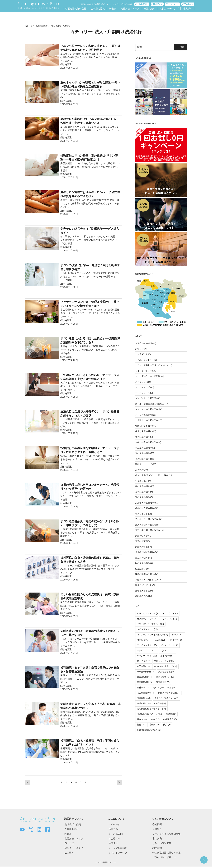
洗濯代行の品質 (73, 824)
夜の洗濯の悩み (143, 459)
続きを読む (66, 64)
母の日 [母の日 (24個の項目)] (158, 687)
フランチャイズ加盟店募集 (167, 834)
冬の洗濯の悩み (143, 437)
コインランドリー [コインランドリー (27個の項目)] (147, 629)
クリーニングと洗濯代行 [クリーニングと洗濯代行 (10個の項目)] (150, 624)
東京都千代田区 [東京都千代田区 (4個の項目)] (146, 672)
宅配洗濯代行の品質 (76, 9)
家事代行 (139, 470)
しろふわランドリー (145, 360)
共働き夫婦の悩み (144, 431)
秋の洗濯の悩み (143, 563)
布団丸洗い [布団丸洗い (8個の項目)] (144, 666)
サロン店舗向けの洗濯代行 (61, 26)
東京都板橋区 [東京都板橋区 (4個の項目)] (145, 677)
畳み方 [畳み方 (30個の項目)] (142, 719)
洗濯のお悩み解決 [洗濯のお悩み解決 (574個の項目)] (169, 693)
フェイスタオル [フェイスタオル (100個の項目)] (147, 645)
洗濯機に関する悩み (145, 552)
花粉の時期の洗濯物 (145, 574)
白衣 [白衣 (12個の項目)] (155, 719)
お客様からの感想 (144, 343)
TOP (26, 26)
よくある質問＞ (142, 4)
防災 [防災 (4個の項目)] (167, 725)
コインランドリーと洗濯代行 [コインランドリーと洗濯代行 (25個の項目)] (152, 635)
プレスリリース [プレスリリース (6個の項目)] (169, 645)
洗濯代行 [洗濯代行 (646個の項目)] (144, 698)
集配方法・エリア (130, 9)
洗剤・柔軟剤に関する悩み (148, 530)
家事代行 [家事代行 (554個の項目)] (167, 656)
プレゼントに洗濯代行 (146, 398)
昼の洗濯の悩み (143, 492)
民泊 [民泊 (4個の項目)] (171, 687)
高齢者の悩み (141, 596)
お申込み (113, 829)
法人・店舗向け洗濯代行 (40, 26)
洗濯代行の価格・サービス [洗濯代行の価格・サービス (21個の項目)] (151, 709)
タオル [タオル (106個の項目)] (143, 640)
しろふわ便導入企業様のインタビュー (153, 365)
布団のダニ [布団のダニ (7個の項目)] (144, 661)
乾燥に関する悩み (144, 426)
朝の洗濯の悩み (143, 497)
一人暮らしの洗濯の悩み (147, 420)
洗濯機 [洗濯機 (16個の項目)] (171, 714)
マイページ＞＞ (172, 4)
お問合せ (113, 843)
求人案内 (157, 839)
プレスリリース (143, 393)
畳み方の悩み (141, 558)
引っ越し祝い (141, 481)
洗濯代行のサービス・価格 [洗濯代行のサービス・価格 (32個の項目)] (151, 703)
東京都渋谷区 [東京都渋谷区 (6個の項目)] (145, 682)
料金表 (113, 9)
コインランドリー (144, 371)
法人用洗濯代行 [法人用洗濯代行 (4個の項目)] (146, 693)
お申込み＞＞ (188, 4)
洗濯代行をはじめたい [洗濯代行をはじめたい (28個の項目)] (149, 714)
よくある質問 (116, 834)
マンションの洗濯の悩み (147, 409)
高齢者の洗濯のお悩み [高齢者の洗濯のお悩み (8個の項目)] (149, 730)
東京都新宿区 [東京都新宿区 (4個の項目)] (166, 672)
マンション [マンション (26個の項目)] (158, 650)
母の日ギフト (141, 514)
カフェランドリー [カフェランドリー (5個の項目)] (147, 619)
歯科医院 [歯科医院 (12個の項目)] (143, 687)
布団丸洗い (150, 9)
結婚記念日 (140, 569)
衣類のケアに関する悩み (147, 580)
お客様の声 (114, 839)
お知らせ (139, 349)
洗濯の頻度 (140, 541)
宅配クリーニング (169, 9)
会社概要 (157, 824)
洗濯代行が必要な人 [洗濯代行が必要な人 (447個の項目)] (166, 698)
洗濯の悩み (140, 536)
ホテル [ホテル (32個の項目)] (142, 650)
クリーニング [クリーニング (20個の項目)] (169, 619)
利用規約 (157, 848)
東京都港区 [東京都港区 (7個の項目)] (163, 682)
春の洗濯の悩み (143, 486)
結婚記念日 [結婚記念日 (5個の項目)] (170, 719)
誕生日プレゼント (144, 585)
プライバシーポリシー (164, 857)
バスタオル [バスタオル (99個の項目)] (176, 640)
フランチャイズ (143, 387)
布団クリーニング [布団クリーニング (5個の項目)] (164, 661)
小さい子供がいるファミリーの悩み (152, 475)
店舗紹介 (157, 829)
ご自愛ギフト (141, 354)
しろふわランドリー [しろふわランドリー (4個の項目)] (148, 613)
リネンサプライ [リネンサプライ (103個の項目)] (147, 656)
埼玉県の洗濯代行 (144, 448)
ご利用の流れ (98, 9)
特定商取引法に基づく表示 (167, 853)
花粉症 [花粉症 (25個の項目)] (154, 725)
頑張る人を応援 (143, 591)
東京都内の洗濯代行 (145, 503)
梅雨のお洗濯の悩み (145, 508)
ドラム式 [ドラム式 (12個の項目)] (158, 640)
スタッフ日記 (141, 382)
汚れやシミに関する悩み (147, 519)
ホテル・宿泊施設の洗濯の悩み (150, 404)
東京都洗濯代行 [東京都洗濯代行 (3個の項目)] (165, 677)
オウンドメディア (118, 853)
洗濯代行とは (141, 547)
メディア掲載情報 (144, 415)
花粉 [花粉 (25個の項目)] (141, 725)
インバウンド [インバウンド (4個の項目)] (170, 613)
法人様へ (188, 9)
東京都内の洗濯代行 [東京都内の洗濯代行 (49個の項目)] (166, 666)
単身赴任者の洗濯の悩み (147, 442)
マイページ (114, 824)
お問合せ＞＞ (157, 4)
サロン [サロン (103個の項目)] (178, 635)
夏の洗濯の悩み (143, 453)
